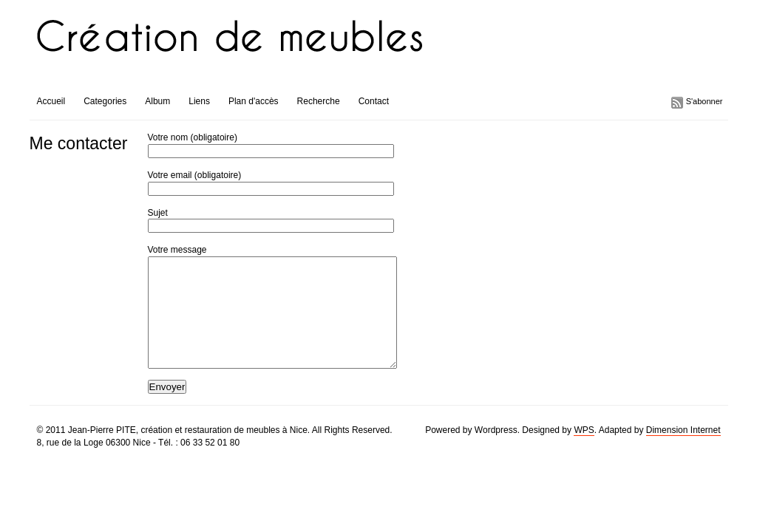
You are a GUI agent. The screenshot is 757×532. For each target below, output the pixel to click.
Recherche (319, 101)
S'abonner (705, 101)
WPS (584, 452)
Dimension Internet (683, 452)
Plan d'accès (254, 101)
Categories (105, 101)
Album (157, 101)
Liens (199, 101)
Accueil (51, 101)
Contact (374, 101)
